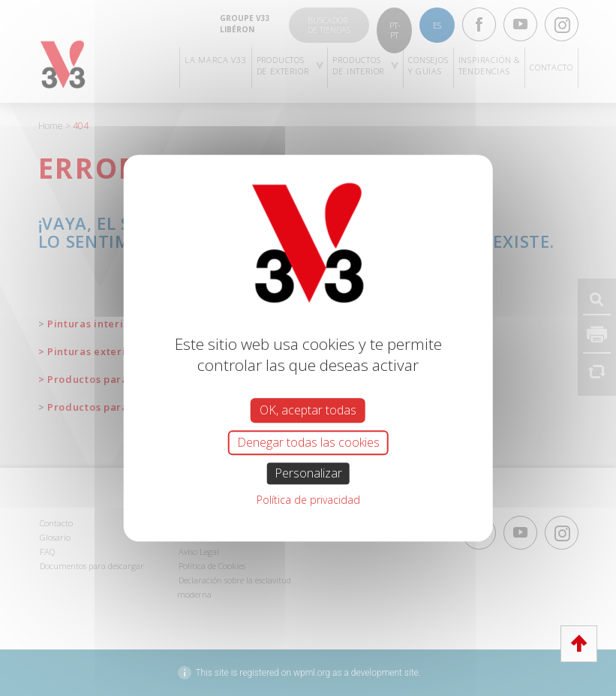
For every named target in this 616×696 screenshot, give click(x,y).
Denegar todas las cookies (308, 442)
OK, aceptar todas (308, 410)
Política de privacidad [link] (308, 500)
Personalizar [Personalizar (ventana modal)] (308, 473)
